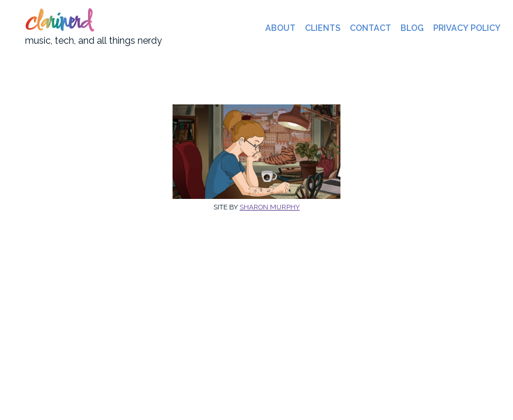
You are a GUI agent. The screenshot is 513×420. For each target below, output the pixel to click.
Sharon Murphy (270, 207)
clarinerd (58, 23)
